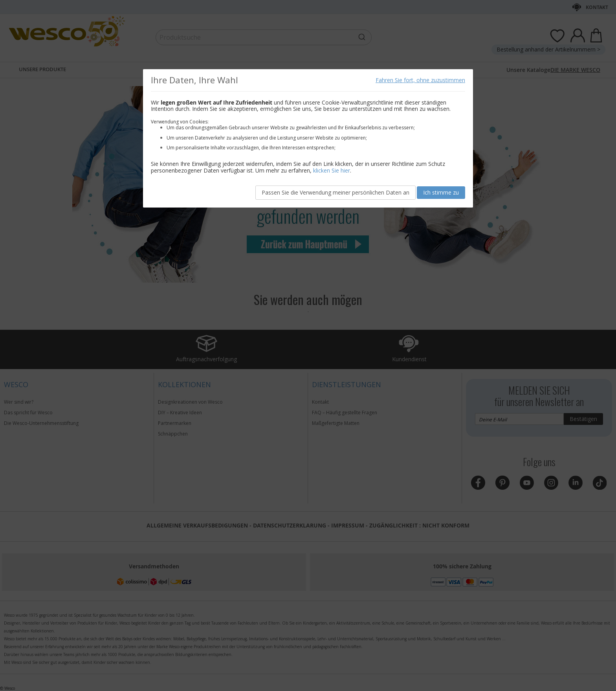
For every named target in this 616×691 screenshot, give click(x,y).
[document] (308, 138)
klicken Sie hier (332, 170)
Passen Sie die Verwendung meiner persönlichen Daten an (335, 192)
